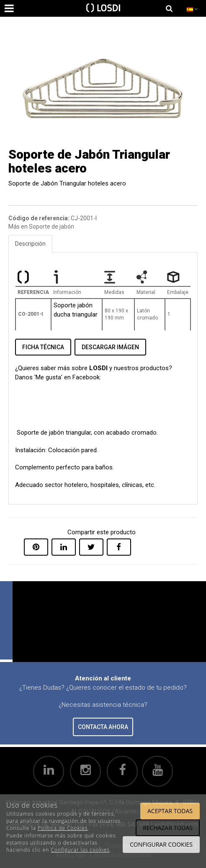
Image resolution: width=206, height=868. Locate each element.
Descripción (30, 244)
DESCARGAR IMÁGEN (110, 347)
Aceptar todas (170, 811)
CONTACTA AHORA (103, 727)
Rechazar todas (168, 828)
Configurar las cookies (80, 850)
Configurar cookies (161, 844)
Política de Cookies (63, 828)
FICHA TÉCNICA (43, 347)
